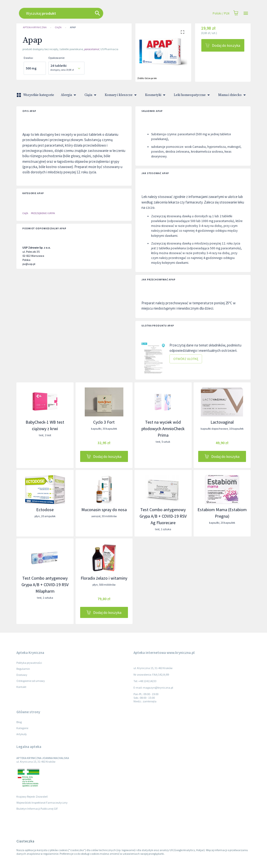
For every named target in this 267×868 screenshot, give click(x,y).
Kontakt (21, 687)
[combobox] (110, 13)
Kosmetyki (156, 95)
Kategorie (22, 728)
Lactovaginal (222, 422)
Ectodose (45, 510)
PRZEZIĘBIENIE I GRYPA (43, 213)
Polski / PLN (221, 13)
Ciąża (58, 27)
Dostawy (22, 675)
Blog (19, 722)
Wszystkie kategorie (36, 95)
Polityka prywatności (29, 663)
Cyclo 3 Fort (104, 422)
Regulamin (23, 669)
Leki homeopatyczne (193, 95)
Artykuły (22, 734)
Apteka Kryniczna (35, 27)
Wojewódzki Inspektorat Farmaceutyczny (42, 803)
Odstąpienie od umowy (31, 681)
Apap (73, 27)
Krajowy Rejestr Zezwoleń (32, 797)
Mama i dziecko (233, 95)
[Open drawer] (246, 13)
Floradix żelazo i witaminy (104, 578)
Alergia (69, 95)
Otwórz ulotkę (186, 359)
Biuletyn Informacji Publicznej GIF (37, 809)
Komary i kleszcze (122, 95)
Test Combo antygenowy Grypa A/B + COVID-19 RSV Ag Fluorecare (163, 516)
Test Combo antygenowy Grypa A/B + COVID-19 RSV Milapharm (45, 585)
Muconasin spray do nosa (104, 510)
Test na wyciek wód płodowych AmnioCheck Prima (163, 429)
